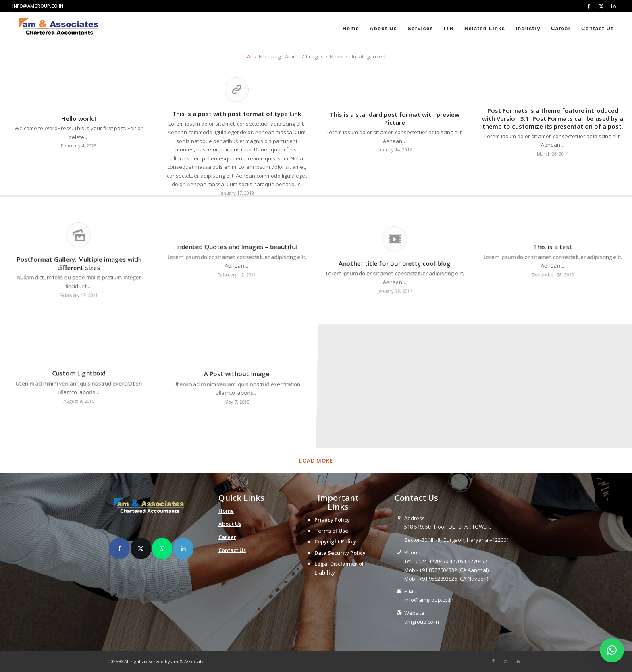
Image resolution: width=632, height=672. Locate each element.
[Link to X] (601, 6)
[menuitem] (351, 29)
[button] (612, 650)
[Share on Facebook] (120, 548)
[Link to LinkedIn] (613, 6)
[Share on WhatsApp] (162, 548)
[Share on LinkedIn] (183, 548)
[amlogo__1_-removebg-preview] (61, 29)
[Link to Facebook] (589, 6)
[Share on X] (141, 548)
